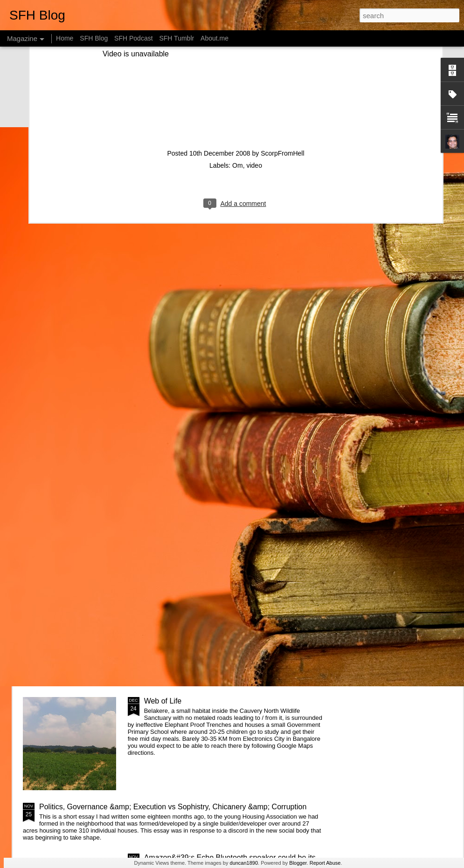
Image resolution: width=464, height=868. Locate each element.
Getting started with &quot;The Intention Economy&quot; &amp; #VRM (210, 494)
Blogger (298, 863)
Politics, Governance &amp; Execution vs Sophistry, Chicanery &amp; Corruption (173, 807)
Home (65, 38)
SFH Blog (94, 38)
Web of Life (163, 701)
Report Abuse (325, 863)
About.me (215, 38)
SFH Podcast (133, 38)
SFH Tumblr (177, 38)
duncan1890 (244, 863)
